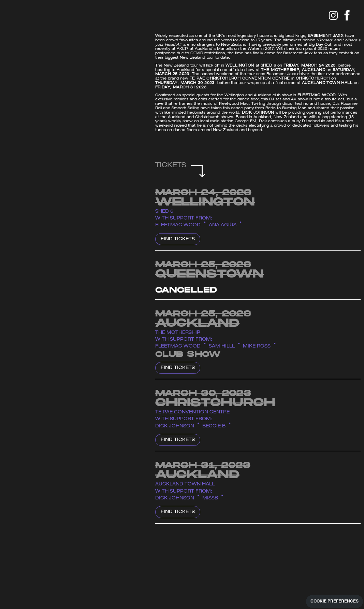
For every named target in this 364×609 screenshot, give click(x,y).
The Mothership (178, 333)
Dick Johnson (175, 427)
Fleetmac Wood (178, 225)
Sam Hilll (222, 347)
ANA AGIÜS (223, 225)
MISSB (210, 499)
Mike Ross (257, 347)
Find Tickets (178, 239)
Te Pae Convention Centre (192, 413)
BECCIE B (214, 427)
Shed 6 (164, 212)
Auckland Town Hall (185, 485)
